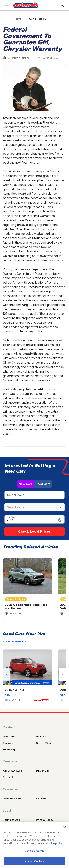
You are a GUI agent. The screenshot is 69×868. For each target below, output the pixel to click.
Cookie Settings (34, 851)
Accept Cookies (35, 861)
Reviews (8, 743)
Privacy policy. (36, 843)
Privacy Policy (45, 820)
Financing (9, 749)
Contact (8, 777)
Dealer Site (43, 771)
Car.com (41, 799)
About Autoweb (12, 771)
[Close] (65, 827)
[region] (34, 845)
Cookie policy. (55, 843)
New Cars (26, 484)
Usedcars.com (12, 799)
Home (18, 19)
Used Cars (43, 484)
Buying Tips (44, 743)
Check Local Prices (35, 531)
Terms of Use (11, 820)
